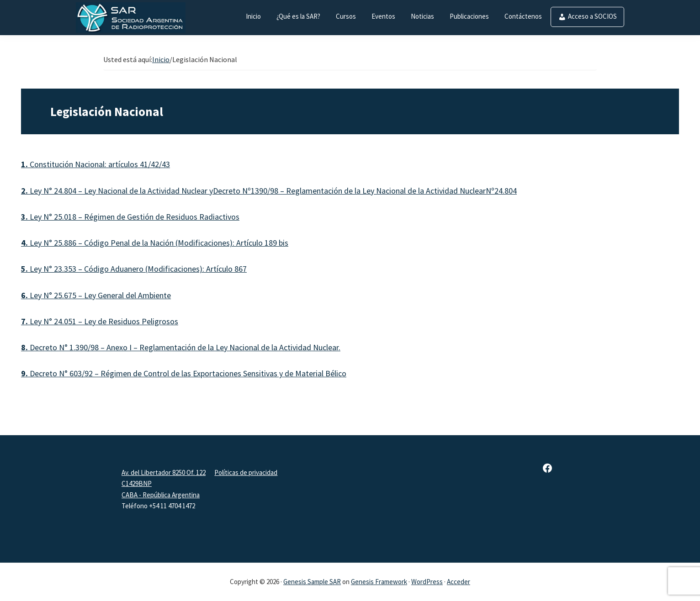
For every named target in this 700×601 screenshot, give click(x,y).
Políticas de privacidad (246, 472)
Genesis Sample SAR (312, 582)
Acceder (459, 582)
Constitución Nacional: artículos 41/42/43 (95, 164)
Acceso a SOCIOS (592, 16)
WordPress (427, 582)
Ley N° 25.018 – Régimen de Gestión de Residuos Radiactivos (130, 217)
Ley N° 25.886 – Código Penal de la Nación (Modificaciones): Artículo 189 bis (155, 243)
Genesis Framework (379, 582)
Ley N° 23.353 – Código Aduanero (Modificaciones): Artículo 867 (134, 269)
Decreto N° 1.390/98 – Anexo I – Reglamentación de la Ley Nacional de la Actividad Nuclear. (181, 347)
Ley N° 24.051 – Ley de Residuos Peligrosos (100, 321)
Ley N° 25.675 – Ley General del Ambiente (96, 295)
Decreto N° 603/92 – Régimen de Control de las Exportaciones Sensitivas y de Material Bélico (184, 373)
